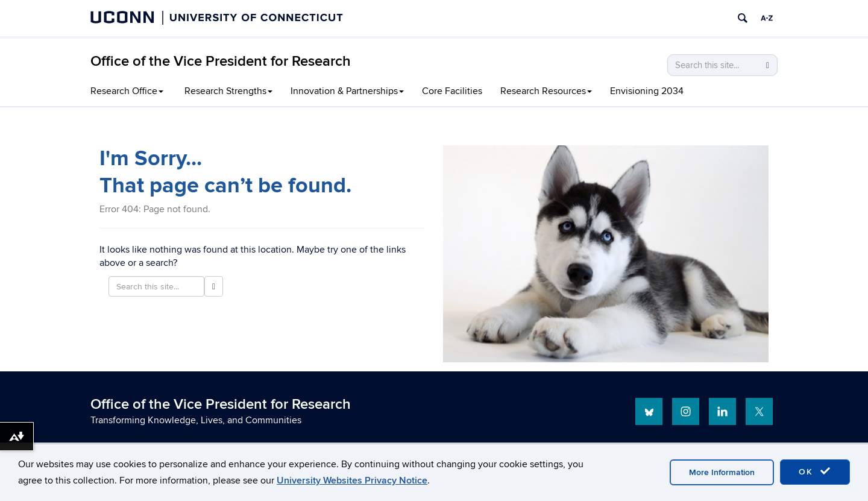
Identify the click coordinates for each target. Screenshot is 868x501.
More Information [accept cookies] (722, 472)
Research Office (127, 91)
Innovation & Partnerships (347, 91)
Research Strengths (228, 91)
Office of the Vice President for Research (221, 61)
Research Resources (546, 91)
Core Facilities (452, 91)
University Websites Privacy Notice (352, 481)
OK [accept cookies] (815, 471)
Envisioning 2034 (647, 91)
